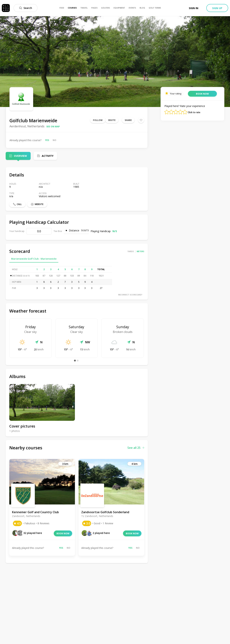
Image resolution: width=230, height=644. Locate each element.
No (54, 140)
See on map (53, 127)
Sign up (217, 8)
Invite (112, 120)
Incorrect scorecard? (130, 295)
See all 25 (136, 448)
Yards (131, 251)
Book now (63, 533)
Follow (98, 120)
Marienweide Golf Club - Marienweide (34, 259)
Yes (47, 140)
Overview (20, 156)
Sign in (194, 8)
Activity (48, 156)
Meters (140, 251)
